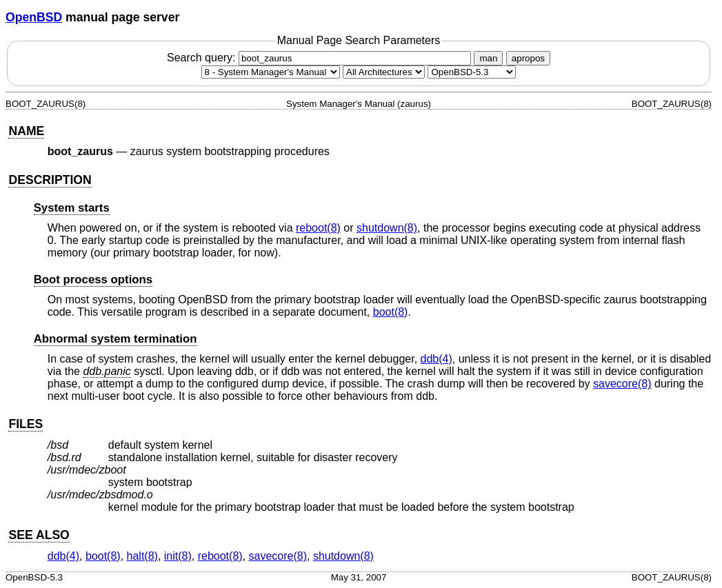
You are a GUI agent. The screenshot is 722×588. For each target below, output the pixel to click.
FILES (26, 424)
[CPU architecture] (384, 72)
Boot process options (93, 280)
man (488, 58)
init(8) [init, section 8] (178, 556)
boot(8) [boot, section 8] (391, 312)
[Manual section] (271, 72)
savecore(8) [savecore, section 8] (622, 384)
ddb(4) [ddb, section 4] (437, 359)
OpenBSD (34, 17)
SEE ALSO (39, 535)
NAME (26, 131)
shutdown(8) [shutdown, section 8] (387, 228)
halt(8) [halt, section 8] (142, 556)
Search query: (321, 58)
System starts (72, 208)
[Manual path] (472, 72)
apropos (528, 58)
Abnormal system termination (116, 339)
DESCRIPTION (50, 180)
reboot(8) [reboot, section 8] (318, 228)
